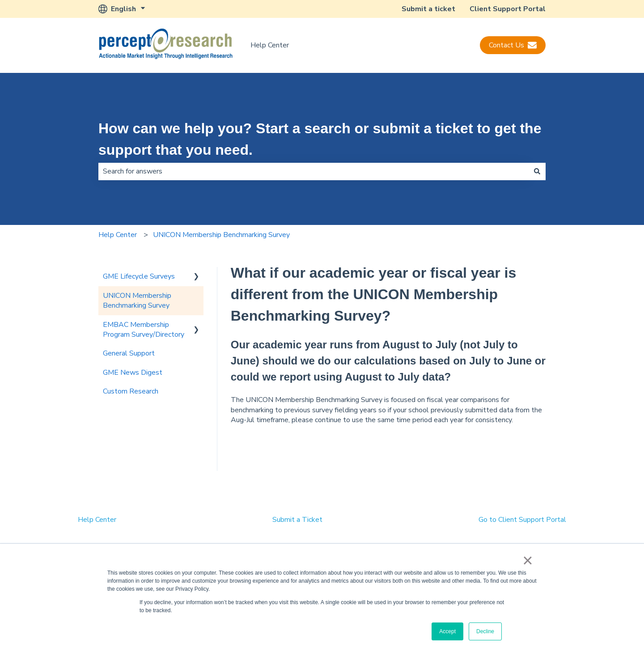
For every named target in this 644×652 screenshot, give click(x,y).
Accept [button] (447, 631)
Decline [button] (485, 631)
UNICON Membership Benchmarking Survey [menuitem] (137, 301)
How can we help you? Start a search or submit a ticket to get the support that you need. (320, 139)
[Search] (537, 171)
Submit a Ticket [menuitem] (297, 520)
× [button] (527, 560)
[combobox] (314, 171)
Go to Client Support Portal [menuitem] (522, 520)
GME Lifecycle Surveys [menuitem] (139, 276)
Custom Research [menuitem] (131, 391)
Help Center (270, 45)
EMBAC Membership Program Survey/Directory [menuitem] (144, 330)
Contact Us (513, 45)
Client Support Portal (508, 9)
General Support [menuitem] (129, 353)
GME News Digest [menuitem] (133, 373)
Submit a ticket (428, 9)
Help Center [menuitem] (97, 520)
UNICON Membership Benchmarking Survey (221, 235)
